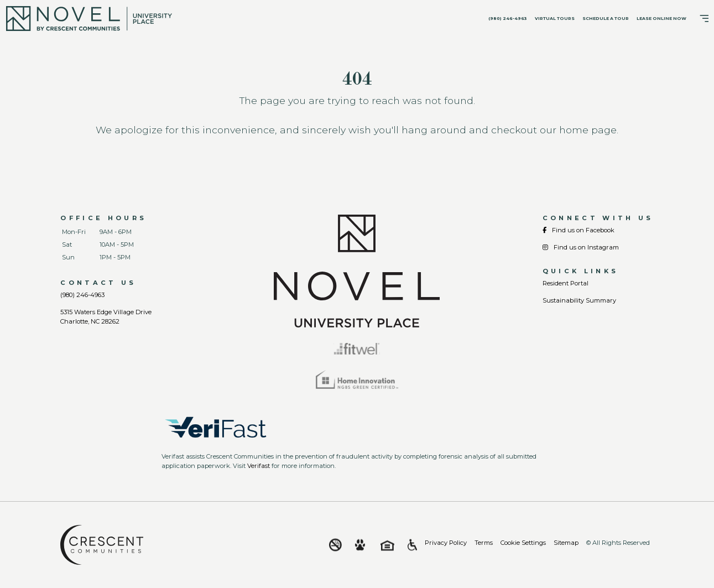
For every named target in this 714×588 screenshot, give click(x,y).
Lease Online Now (661, 19)
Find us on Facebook (579, 230)
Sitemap (566, 543)
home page (588, 130)
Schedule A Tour (606, 19)
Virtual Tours (555, 19)
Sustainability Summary (579, 300)
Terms (484, 543)
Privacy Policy (446, 543)
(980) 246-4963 (508, 19)
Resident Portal (566, 283)
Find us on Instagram (581, 247)
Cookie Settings (523, 543)
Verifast (259, 466)
